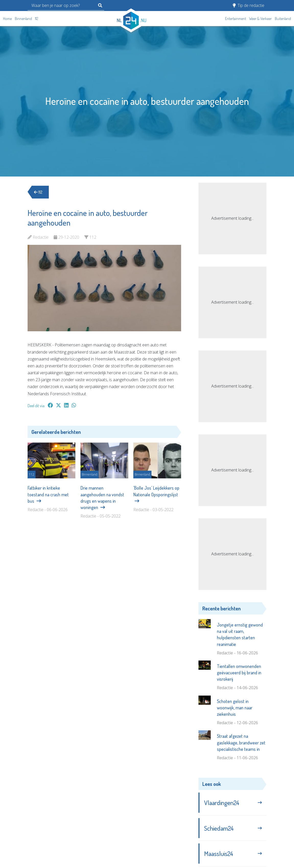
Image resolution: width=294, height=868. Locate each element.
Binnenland (23, 19)
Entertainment (236, 19)
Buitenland (283, 19)
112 (37, 19)
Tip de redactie (249, 5)
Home (7, 19)
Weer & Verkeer (260, 19)
